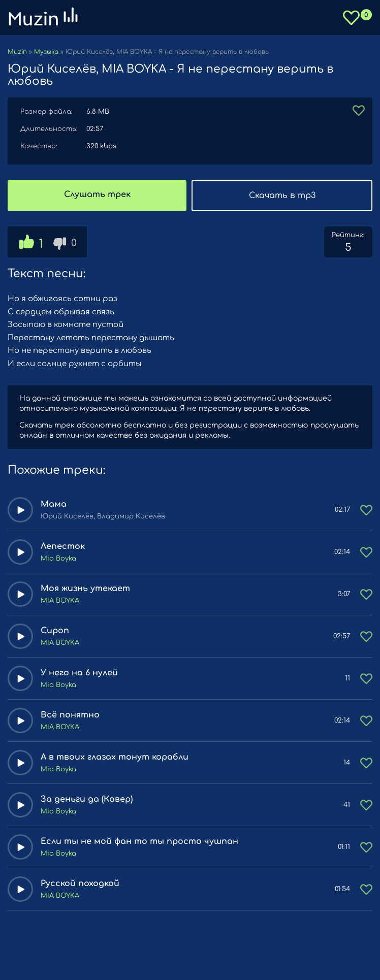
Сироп (55, 631)
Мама (54, 504)
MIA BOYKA (60, 601)
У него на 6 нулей (79, 673)
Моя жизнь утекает (85, 589)
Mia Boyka (58, 559)
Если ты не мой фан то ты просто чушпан (139, 841)
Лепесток (63, 546)
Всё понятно (70, 715)
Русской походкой (80, 884)
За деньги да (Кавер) (87, 799)
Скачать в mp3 (282, 195)
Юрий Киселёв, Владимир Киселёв (103, 516)
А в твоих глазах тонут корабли (115, 757)
